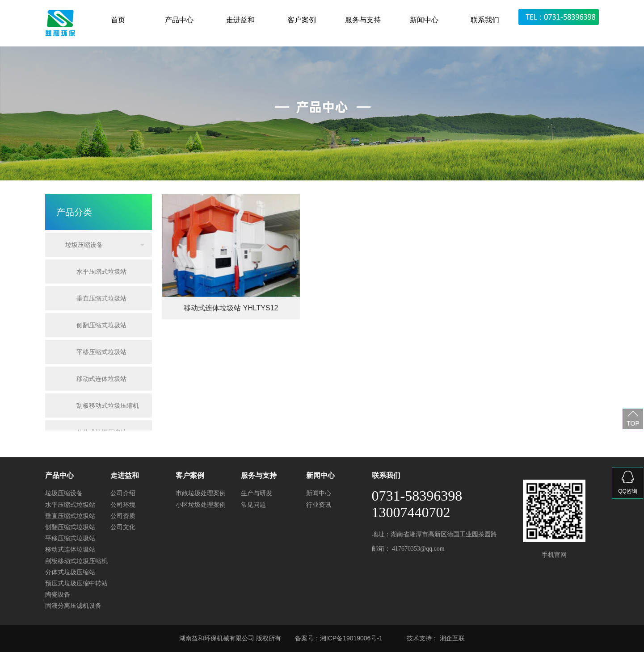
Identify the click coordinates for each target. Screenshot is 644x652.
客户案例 (302, 20)
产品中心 (179, 20)
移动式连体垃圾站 (101, 379)
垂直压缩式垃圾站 (101, 298)
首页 (118, 20)
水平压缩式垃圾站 (101, 272)
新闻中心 (424, 20)
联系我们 (485, 20)
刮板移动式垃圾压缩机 (108, 405)
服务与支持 (363, 20)
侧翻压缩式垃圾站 (101, 325)
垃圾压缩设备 (84, 245)
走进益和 (240, 20)
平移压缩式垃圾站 (101, 352)
